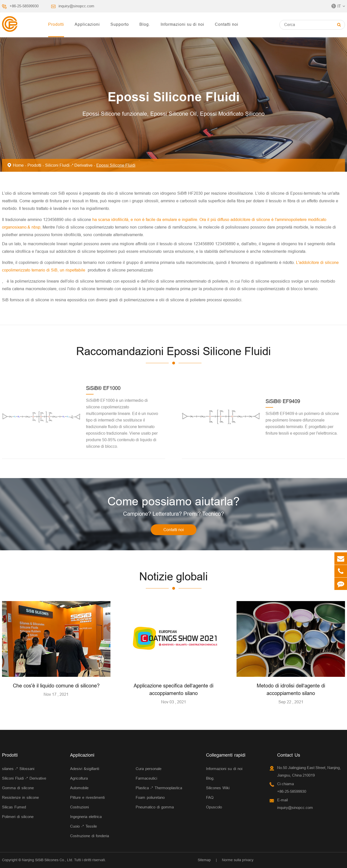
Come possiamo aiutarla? (174, 501)
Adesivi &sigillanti (85, 769)
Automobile (79, 788)
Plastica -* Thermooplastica (159, 788)
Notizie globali (173, 577)
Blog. (145, 24)
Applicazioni (87, 24)
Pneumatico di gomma (155, 807)
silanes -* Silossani (18, 769)
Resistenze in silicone (20, 797)
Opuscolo (214, 807)
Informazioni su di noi (182, 24)
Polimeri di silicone (18, 817)
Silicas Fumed (14, 807)
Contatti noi (227, 24)
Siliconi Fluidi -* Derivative (69, 165)
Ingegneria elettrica (86, 817)
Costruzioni (79, 807)
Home (18, 165)
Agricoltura (79, 778)
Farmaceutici (146, 778)
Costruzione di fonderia (90, 836)
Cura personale (149, 769)
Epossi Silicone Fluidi (116, 165)
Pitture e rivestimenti (87, 797)
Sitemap (204, 860)
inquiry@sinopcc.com (76, 6)
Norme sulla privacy (238, 860)
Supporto (120, 24)
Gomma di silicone (18, 788)
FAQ (210, 797)
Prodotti (56, 24)
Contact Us (289, 755)
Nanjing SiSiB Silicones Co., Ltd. (48, 860)
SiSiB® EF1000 (103, 388)
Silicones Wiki (218, 788)
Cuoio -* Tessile (83, 826)
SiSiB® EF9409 (283, 401)
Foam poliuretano (150, 797)
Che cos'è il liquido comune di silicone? (56, 686)
